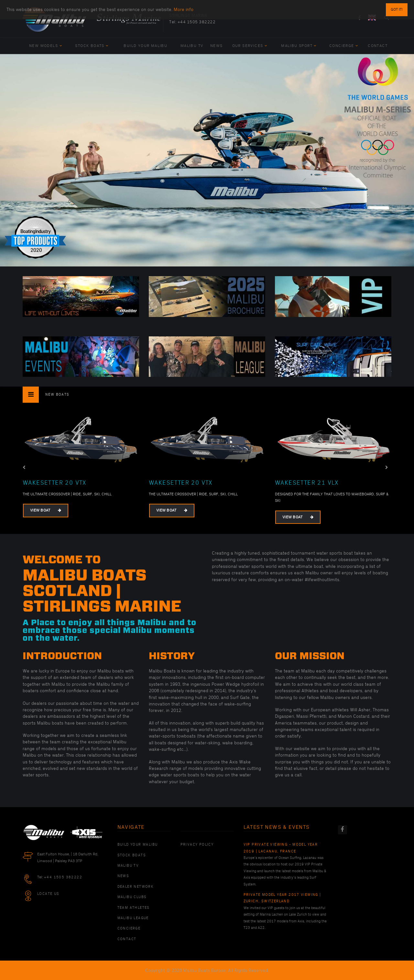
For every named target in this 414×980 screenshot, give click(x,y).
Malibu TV (192, 46)
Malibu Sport (299, 46)
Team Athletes (134, 908)
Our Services (250, 46)
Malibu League (133, 918)
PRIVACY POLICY (197, 845)
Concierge (344, 46)
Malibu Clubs (132, 897)
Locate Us (48, 894)
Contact (378, 46)
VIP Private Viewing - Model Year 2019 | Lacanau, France (281, 848)
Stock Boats (92, 46)
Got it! (397, 8)
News (217, 46)
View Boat (46, 510)
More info (184, 8)
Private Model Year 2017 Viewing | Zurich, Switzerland (282, 898)
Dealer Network (136, 887)
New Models (46, 46)
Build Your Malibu (145, 46)
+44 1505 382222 (197, 22)
